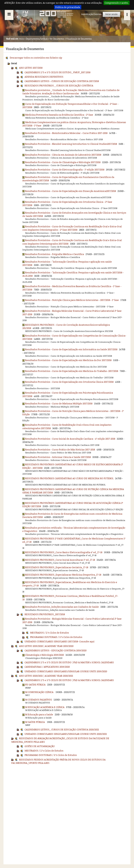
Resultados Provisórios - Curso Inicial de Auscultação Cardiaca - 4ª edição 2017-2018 (70, 439)
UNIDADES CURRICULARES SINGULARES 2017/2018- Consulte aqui (59, 641)
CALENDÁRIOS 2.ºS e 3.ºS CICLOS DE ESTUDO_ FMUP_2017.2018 (57, 72)
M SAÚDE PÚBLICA (35, 722)
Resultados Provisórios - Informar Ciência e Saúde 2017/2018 (58, 457)
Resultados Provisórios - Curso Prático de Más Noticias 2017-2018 (60, 450)
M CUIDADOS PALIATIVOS (39, 700)
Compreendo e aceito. (117, 3)
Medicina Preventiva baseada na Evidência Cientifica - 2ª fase (59, 115)
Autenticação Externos (91, 14)
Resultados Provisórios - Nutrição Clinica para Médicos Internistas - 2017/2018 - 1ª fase (72, 300)
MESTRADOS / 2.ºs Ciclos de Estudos (49, 633)
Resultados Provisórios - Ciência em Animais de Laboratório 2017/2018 (63, 155)
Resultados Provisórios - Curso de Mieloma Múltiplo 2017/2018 (59, 403)
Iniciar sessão (111, 14)
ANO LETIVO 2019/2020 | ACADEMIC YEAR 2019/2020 (46, 646)
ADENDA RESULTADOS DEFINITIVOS (44, 77)
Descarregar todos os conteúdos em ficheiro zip (36, 58)
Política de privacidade (68, 7)
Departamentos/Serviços (37, 39)
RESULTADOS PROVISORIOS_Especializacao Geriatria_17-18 (57, 567)
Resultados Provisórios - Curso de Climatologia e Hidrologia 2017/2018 (63, 162)
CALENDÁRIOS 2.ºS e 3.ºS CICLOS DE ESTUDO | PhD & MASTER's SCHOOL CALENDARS (69, 662)
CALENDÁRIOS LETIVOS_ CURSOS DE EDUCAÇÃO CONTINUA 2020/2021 (62, 729)
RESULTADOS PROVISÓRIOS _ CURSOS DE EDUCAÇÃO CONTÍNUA (59, 85)
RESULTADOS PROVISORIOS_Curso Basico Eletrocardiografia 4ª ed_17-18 (64, 552)
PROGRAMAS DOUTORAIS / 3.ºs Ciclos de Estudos (56, 637)
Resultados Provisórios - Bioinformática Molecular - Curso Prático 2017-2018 (66, 133)
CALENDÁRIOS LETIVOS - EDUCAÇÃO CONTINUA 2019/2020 (56, 650)
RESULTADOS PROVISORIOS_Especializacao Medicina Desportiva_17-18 (63, 575)
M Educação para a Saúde (39, 714)
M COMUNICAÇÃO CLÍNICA (40, 692)
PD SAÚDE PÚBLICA (35, 685)
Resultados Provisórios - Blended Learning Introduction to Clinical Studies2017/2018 (71, 144)
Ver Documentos (57, 39)
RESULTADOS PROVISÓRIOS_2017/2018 (45, 614)
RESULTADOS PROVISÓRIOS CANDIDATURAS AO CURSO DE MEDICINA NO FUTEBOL (69, 478)
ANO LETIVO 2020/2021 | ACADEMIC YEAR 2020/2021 (46, 676)
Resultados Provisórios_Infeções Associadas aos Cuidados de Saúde (62, 607)
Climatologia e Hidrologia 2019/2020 (45, 655)
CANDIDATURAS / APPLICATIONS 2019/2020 (47, 667)
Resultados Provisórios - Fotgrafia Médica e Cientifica (55, 254)
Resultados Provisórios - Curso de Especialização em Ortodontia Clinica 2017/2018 (69, 382)
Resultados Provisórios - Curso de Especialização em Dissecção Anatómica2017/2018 (70, 191)
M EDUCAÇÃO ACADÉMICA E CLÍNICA (45, 707)
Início (21, 39)
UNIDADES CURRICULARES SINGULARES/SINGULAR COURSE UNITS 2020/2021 (66, 734)
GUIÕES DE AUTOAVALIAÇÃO (40, 746)
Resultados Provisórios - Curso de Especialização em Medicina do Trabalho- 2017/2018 (72, 371)
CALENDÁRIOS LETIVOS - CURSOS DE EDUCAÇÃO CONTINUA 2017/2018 (62, 81)
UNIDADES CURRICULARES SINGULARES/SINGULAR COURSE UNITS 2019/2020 (66, 671)
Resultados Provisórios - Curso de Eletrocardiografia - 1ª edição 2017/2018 (65, 170)
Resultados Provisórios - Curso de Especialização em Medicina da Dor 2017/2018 (68, 360)
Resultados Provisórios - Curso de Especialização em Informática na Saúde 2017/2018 (71, 349)
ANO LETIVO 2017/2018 (31, 68)
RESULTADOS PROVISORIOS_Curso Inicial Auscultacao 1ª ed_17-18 (60, 560)
